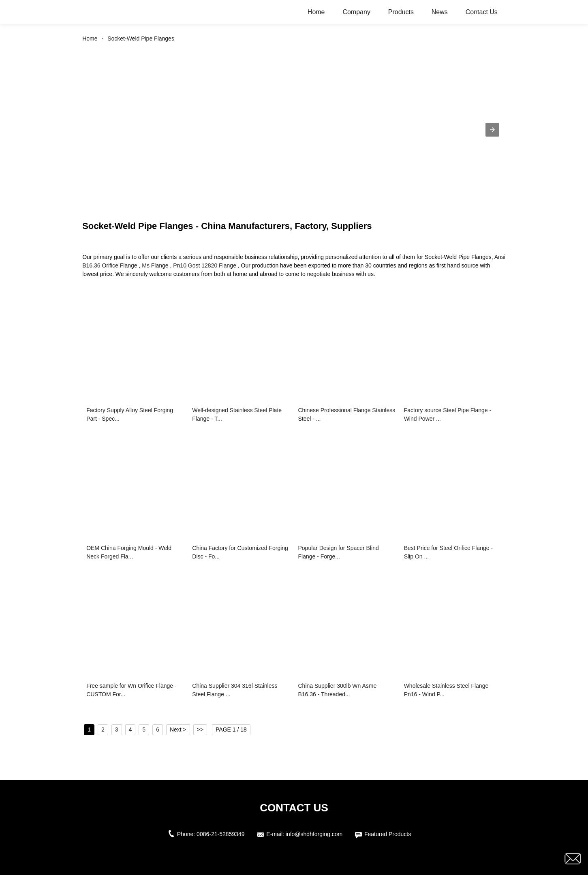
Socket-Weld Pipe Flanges (141, 39)
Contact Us (482, 12)
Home (316, 12)
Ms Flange (155, 265)
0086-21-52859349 (220, 834)
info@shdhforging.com (314, 834)
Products (401, 12)
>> (200, 730)
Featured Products (388, 834)
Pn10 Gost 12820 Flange (205, 265)
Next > (178, 730)
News (440, 12)
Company (356, 12)
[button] (492, 130)
